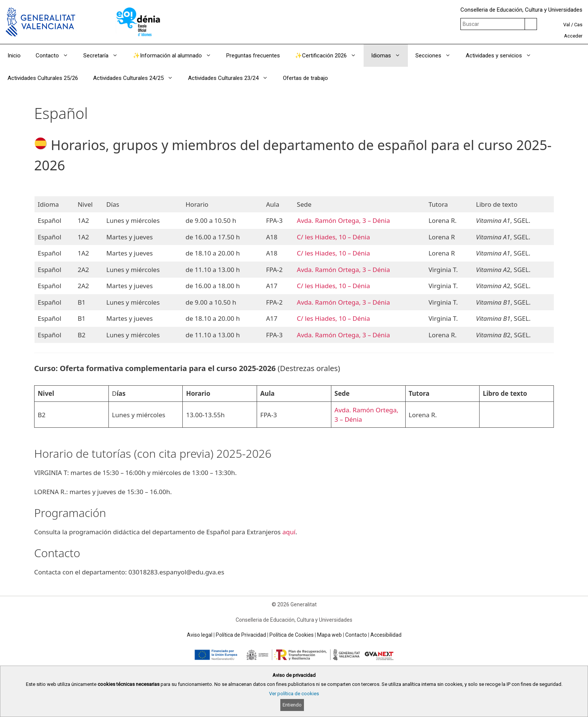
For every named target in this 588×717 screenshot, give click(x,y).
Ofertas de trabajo (305, 78)
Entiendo (292, 705)
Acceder (573, 36)
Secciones (437, 56)
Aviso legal (200, 635)
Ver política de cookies (294, 694)
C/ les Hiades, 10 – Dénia (333, 237)
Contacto (56, 56)
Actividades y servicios (502, 56)
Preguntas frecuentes (253, 56)
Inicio (14, 56)
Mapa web (329, 635)
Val (567, 25)
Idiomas (389, 56)
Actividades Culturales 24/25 (137, 78)
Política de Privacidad (241, 635)
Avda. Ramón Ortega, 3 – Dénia (343, 220)
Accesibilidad (386, 635)
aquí (289, 532)
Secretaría (104, 56)
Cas (578, 25)
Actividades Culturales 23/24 (232, 78)
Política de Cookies (292, 635)
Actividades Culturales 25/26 (43, 78)
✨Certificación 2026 (329, 56)
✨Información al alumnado (176, 56)
